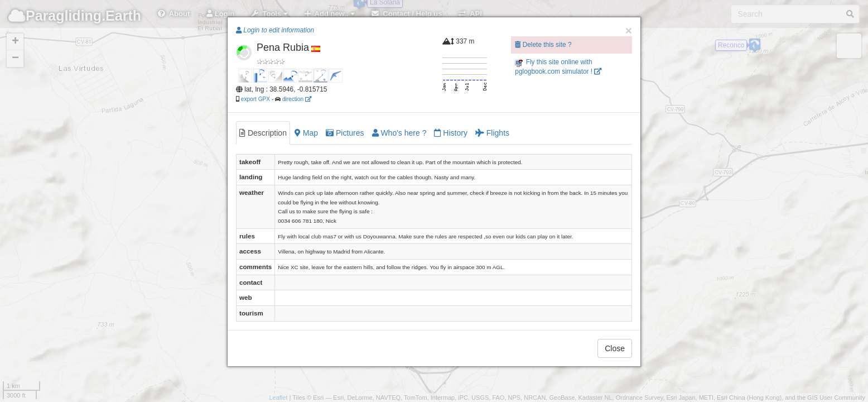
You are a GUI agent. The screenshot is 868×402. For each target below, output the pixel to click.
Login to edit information (275, 30)
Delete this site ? (543, 45)
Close (615, 348)
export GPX (255, 99)
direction (297, 99)
